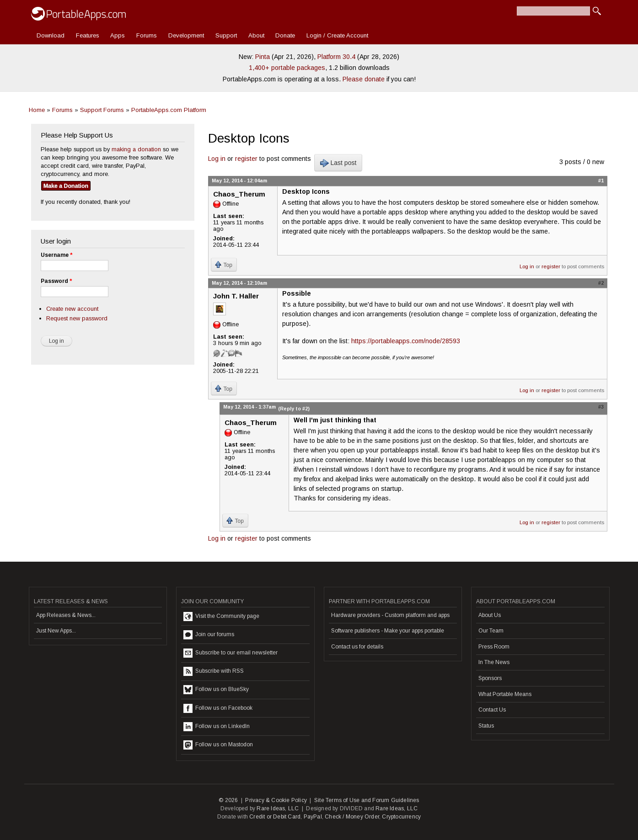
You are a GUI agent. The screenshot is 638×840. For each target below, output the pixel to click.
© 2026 (228, 800)
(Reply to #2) (294, 409)
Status (486, 726)
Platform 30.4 (336, 57)
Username (56, 255)
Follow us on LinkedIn (217, 727)
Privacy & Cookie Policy (276, 800)
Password (56, 281)
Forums (147, 35)
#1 (601, 181)
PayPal (313, 817)
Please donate (364, 79)
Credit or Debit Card (275, 817)
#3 (601, 407)
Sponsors (490, 678)
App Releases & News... (66, 615)
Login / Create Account (337, 35)
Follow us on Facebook (218, 708)
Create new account (72, 309)
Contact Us (492, 710)
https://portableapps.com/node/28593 (406, 341)
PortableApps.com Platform (169, 110)
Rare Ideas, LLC (278, 808)
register (246, 159)
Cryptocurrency (401, 817)
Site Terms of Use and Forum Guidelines (367, 800)
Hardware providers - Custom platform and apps (390, 615)
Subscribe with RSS (214, 671)
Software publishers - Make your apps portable (388, 631)
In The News (494, 662)
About (256, 35)
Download (51, 35)
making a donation (136, 149)
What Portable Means (505, 694)
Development (186, 35)
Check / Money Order (352, 817)
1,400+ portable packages (287, 68)
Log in (217, 159)
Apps (118, 35)
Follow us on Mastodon (218, 745)
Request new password (77, 318)
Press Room (494, 647)
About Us (490, 615)
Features (88, 35)
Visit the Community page (221, 617)
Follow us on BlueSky (216, 690)
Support (226, 35)
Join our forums (209, 635)
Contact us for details (357, 647)
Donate (285, 35)
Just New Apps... (56, 631)
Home (37, 110)
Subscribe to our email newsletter (231, 653)
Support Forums (102, 110)
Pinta (263, 57)
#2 (601, 283)
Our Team (491, 631)
